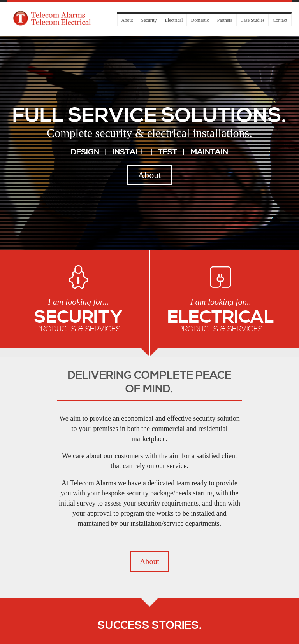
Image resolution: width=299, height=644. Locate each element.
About (127, 20)
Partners (224, 20)
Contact (280, 20)
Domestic (200, 20)
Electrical (174, 20)
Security (149, 20)
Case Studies (253, 20)
